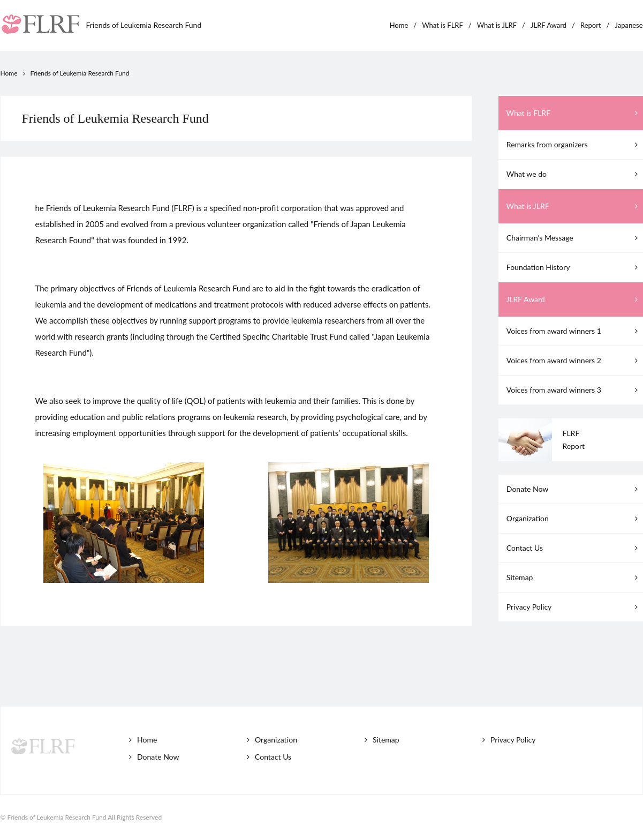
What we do (573, 174)
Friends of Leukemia (144, 25)
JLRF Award (549, 25)
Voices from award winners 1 (573, 331)
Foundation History (573, 267)
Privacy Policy (573, 607)
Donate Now (573, 489)
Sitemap (573, 577)
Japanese (629, 25)
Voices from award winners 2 (573, 360)
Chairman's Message (573, 238)
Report (591, 25)
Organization (573, 518)
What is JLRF (497, 25)
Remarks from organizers (573, 144)
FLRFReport (574, 440)
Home (399, 25)
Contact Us (573, 548)
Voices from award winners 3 (573, 390)
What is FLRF (442, 25)
